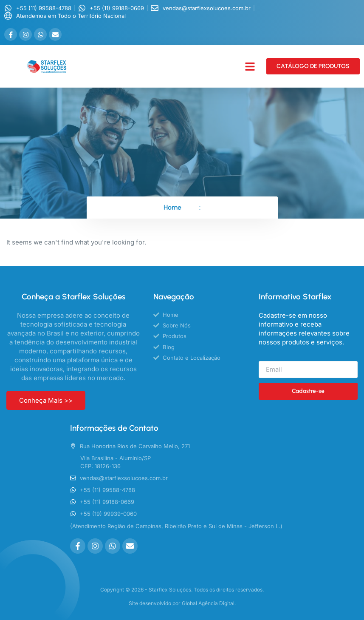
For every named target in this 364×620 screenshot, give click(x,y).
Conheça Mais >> (46, 400)
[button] (250, 67)
